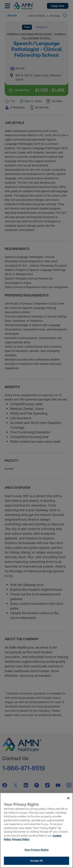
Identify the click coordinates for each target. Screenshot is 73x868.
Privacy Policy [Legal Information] (21, 839)
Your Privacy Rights (36, 850)
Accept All (37, 861)
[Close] (68, 798)
